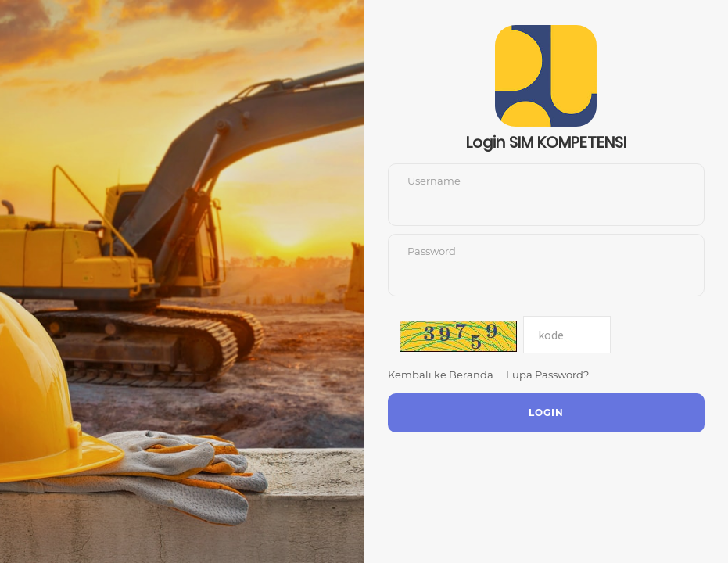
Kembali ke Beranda (441, 375)
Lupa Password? (547, 375)
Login (546, 412)
